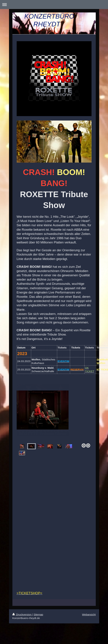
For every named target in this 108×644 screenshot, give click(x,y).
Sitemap (38, 614)
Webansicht (89, 614)
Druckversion (22, 614)
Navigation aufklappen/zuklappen (54, 5)
